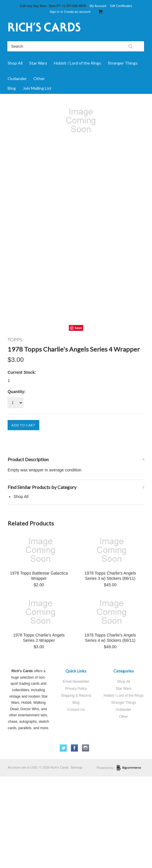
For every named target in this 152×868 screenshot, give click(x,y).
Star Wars (38, 63)
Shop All (15, 63)
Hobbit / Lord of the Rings (77, 63)
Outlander (17, 78)
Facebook (75, 748)
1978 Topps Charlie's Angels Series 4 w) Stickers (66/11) (110, 638)
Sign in (54, 12)
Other (39, 78)
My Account (98, 6)
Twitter (63, 748)
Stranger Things (123, 63)
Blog (12, 88)
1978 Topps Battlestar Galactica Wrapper (39, 576)
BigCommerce (130, 768)
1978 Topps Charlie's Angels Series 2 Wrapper (39, 638)
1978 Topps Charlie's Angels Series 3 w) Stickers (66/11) (110, 576)
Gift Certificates (121, 6)
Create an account (77, 12)
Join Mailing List (37, 88)
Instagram (86, 748)
